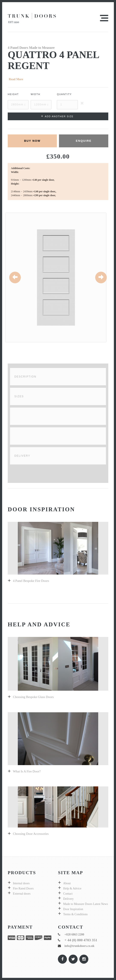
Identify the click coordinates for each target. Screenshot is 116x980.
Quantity (64, 94)
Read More (16, 79)
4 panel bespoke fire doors (31, 581)
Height (13, 94)
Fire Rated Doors (23, 888)
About (67, 883)
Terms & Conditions (75, 914)
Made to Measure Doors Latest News (86, 904)
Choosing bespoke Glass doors (33, 697)
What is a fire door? (27, 771)
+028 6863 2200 (74, 935)
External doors (22, 894)
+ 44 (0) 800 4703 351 (81, 940)
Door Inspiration (73, 909)
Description (25, 377)
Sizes (19, 396)
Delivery (22, 456)
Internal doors (21, 883)
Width (35, 94)
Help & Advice (72, 888)
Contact (68, 894)
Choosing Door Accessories (31, 834)
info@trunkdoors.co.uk (79, 946)
